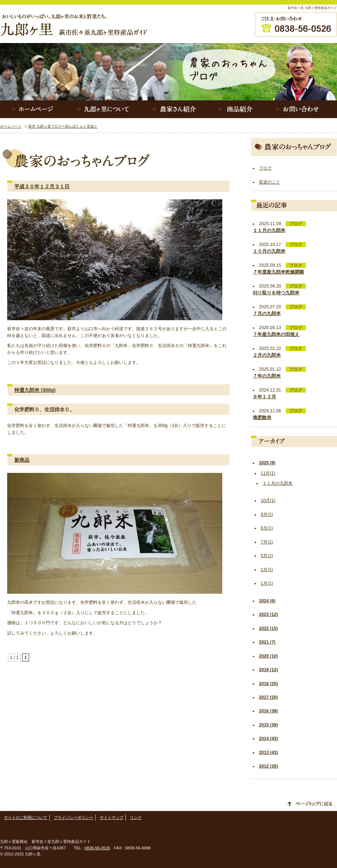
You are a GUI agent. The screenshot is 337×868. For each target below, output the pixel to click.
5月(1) (267, 556)
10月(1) (268, 501)
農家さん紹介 (176, 109)
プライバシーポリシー (73, 817)
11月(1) (268, 473)
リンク (136, 817)
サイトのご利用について (26, 817)
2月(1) (267, 570)
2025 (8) (267, 463)
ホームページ (32, 109)
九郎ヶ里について (104, 109)
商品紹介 (237, 109)
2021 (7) (267, 642)
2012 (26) (268, 766)
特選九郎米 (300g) (35, 390)
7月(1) (267, 542)
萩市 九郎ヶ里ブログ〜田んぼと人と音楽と (63, 126)
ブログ (265, 168)
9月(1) (267, 514)
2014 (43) (268, 739)
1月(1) (267, 583)
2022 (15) (268, 629)
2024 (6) (267, 601)
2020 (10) (268, 656)
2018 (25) (268, 684)
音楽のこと (270, 182)
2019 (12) (268, 670)
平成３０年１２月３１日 (42, 186)
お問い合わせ (301, 109)
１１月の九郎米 (277, 483)
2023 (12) (268, 615)
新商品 (22, 460)
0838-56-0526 (97, 848)
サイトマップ (111, 817)
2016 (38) (268, 711)
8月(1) (267, 528)
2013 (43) (268, 753)
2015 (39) (268, 725)
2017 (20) (268, 697)
